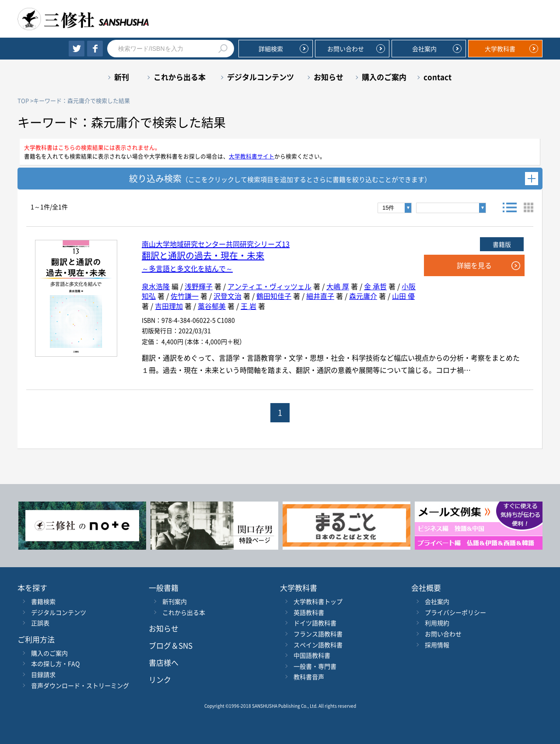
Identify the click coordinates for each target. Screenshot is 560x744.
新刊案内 (175, 601)
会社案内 (424, 49)
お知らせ (329, 77)
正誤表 (40, 623)
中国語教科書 (312, 655)
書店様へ (164, 662)
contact (437, 77)
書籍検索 (43, 601)
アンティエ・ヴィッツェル (269, 286)
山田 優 (403, 296)
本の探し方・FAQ (55, 663)
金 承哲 (375, 286)
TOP (23, 100)
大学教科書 (500, 49)
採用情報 (437, 645)
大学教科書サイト (252, 156)
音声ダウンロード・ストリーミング (80, 685)
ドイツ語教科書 (315, 623)
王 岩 (248, 306)
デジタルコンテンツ (261, 77)
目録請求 (43, 674)
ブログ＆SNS (171, 645)
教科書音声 (309, 677)
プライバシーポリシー (455, 612)
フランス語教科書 (318, 634)
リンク (160, 679)
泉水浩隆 (156, 286)
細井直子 (320, 296)
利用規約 (437, 623)
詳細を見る (474, 265)
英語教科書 (309, 612)
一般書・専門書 (315, 666)
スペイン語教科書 (318, 645)
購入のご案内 (384, 77)
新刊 (122, 77)
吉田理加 (169, 306)
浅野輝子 (199, 286)
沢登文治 (227, 296)
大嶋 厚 (338, 286)
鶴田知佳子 (274, 296)
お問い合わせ (346, 49)
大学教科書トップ (318, 601)
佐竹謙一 (185, 296)
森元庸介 (363, 296)
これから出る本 (180, 77)
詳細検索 (271, 49)
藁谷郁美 (212, 306)
